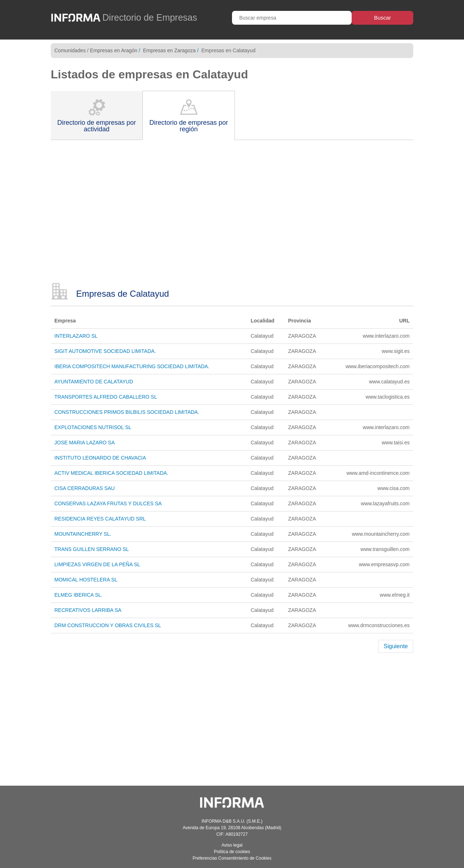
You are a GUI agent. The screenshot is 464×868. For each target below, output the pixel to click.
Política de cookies (232, 852)
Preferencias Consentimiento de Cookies (232, 858)
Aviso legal (232, 845)
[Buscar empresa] (292, 18)
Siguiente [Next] (396, 646)
